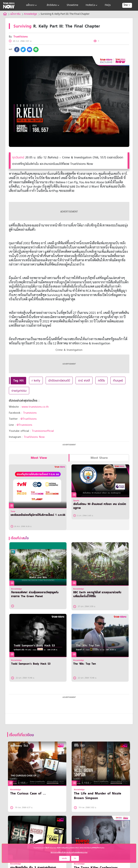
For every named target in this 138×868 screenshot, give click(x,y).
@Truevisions (24, 425)
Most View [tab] (39, 458)
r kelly (36, 380)
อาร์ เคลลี (84, 380)
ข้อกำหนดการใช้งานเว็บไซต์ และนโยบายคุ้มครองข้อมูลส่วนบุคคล (69, 852)
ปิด (75, 858)
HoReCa (92, 5)
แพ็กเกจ (32, 5)
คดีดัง (101, 380)
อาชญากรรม (19, 391)
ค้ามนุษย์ (118, 380)
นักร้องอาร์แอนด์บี (59, 380)
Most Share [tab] (99, 458)
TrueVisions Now (34, 437)
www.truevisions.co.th (35, 407)
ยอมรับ (64, 858)
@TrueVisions (29, 419)
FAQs (108, 5)
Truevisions (30, 413)
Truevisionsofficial (43, 431)
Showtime (72, 5)
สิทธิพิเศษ (53, 5)
